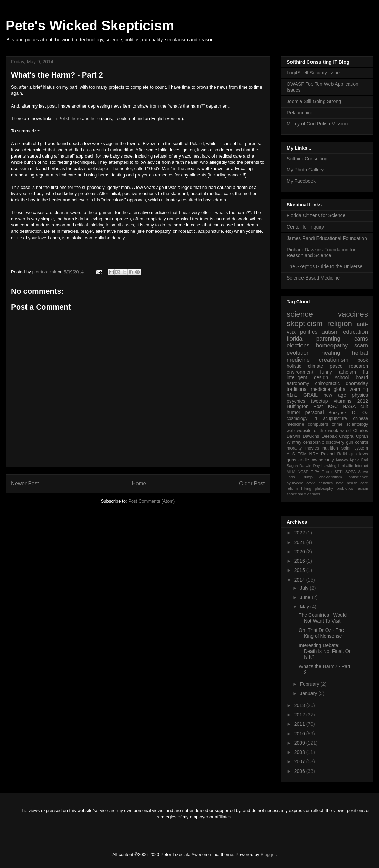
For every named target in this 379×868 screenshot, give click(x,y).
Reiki (342, 454)
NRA (314, 454)
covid (311, 483)
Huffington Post (305, 406)
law (314, 460)
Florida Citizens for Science (316, 215)
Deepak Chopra (338, 436)
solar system (355, 448)
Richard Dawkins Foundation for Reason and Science (321, 253)
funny (326, 372)
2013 (300, 705)
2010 (300, 734)
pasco (336, 366)
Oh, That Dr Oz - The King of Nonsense (321, 633)
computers (318, 424)
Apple (355, 460)
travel (315, 494)
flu (365, 372)
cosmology (297, 418)
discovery (335, 442)
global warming (351, 389)
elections (298, 346)
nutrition (330, 448)
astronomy (298, 383)
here (76, 118)
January (309, 693)
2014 (300, 580)
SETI (339, 472)
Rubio (327, 472)
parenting (328, 339)
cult (364, 406)
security (326, 460)
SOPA (350, 472)
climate (316, 366)
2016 (300, 561)
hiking (306, 488)
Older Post (252, 483)
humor (294, 412)
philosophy (324, 488)
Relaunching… (303, 113)
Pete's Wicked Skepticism (90, 26)
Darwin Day (310, 466)
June (306, 597)
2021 (300, 542)
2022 (300, 533)
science (300, 314)
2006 (300, 771)
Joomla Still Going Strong (314, 101)
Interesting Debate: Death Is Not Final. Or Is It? (325, 651)
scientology (357, 424)
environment (300, 372)
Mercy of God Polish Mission (317, 124)
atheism (347, 372)
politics (309, 332)
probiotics (345, 488)
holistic (294, 366)
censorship (314, 442)
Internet (361, 466)
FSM (302, 454)
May (305, 607)
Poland (328, 454)
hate (340, 483)
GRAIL (310, 395)
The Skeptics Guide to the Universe (325, 266)
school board (351, 377)
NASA (349, 406)
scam (361, 346)
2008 (300, 752)
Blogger (268, 854)
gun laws (359, 454)
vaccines (353, 314)
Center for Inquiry (305, 227)
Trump (307, 477)
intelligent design (307, 377)
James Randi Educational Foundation (327, 238)
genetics (326, 483)
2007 (300, 761)
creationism (334, 360)
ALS (291, 454)
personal (315, 412)
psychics (296, 401)
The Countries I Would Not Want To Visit (323, 618)
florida (295, 339)
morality (294, 448)
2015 (300, 570)
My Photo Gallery (305, 170)
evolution (298, 353)
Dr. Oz (360, 413)
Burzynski (338, 413)
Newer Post (25, 483)
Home (139, 483)
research (359, 366)
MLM (291, 472)
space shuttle (298, 494)
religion (340, 324)
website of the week (318, 431)
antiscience (358, 477)
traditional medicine (308, 389)
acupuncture (335, 418)
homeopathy (332, 346)
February (310, 684)
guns (291, 460)
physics (360, 395)
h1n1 (292, 395)
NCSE (303, 472)
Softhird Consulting (307, 159)
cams (361, 339)
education (355, 332)
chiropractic (328, 383)
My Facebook (301, 181)
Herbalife (346, 466)
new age (335, 395)
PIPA (315, 472)
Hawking (329, 466)
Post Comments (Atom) (151, 501)
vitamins (343, 401)
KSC (333, 406)
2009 (300, 743)
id (315, 418)
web (291, 431)
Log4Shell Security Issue (313, 73)
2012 (363, 401)
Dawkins (311, 436)
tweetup (320, 401)
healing (331, 353)
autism (330, 332)
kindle (303, 460)
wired (346, 431)
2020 (300, 552)
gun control (357, 442)
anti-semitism (331, 477)
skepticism (305, 324)
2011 (300, 724)
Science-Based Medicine (313, 278)
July (305, 588)
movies (312, 448)
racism (362, 488)
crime (337, 424)
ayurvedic (295, 483)
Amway (342, 460)
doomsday (357, 383)
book (363, 360)
